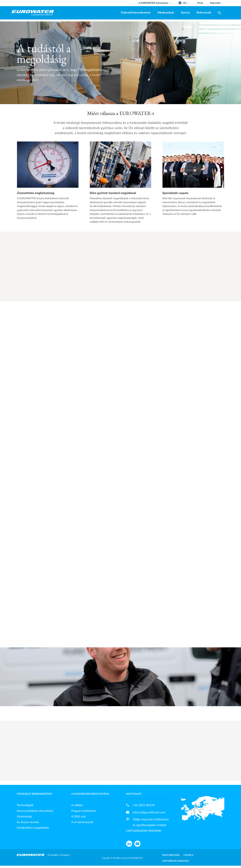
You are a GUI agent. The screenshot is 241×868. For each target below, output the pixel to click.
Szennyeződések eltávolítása (35, 811)
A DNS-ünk (79, 817)
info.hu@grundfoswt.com (149, 812)
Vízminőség (24, 817)
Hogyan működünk (84, 811)
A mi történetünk (82, 822)
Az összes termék (28, 822)
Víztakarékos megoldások (33, 828)
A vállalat (77, 805)
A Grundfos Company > (59, 855)
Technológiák (25, 805)
